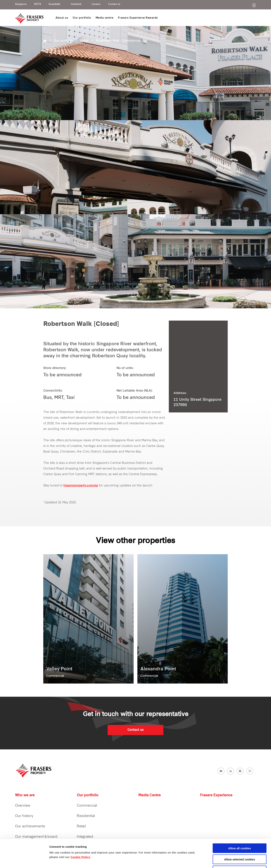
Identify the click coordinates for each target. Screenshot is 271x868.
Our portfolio (63, 41)
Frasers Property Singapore (45, 41)
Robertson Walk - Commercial (118, 41)
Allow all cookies (240, 822)
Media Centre (150, 795)
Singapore (21, 4)
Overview (23, 806)
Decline (239, 844)
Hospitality (54, 4)
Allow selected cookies (240, 833)
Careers (96, 4)
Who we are (25, 795)
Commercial (87, 806)
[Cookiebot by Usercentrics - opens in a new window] (24, 861)
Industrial (76, 4)
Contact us (114, 4)
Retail (84, 41)
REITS (38, 4)
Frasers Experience (216, 795)
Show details (198, 861)
